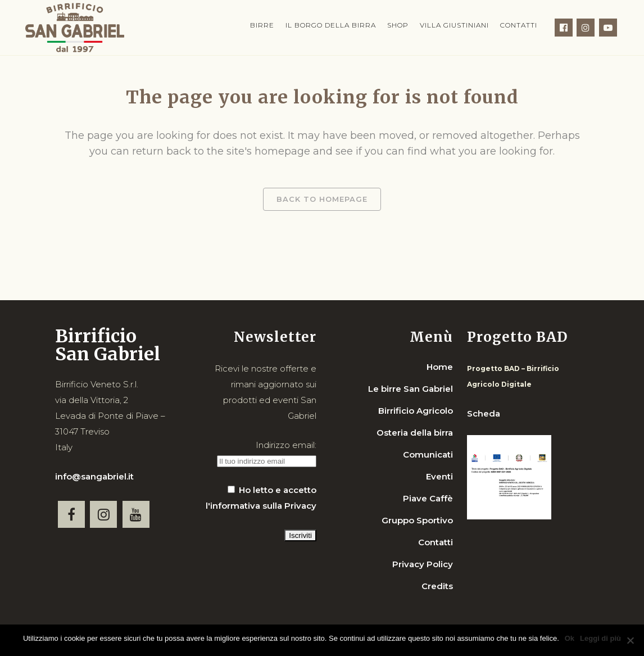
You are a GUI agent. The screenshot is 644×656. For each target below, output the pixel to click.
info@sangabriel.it (94, 476)
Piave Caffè (428, 498)
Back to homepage (322, 199)
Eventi (439, 476)
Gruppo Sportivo (417, 520)
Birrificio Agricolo (416, 411)
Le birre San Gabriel (411, 389)
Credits (437, 586)
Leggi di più (600, 638)
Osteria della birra (415, 433)
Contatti (436, 542)
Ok (570, 638)
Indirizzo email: (286, 445)
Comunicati (428, 454)
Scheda (484, 413)
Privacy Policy (423, 564)
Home (440, 367)
